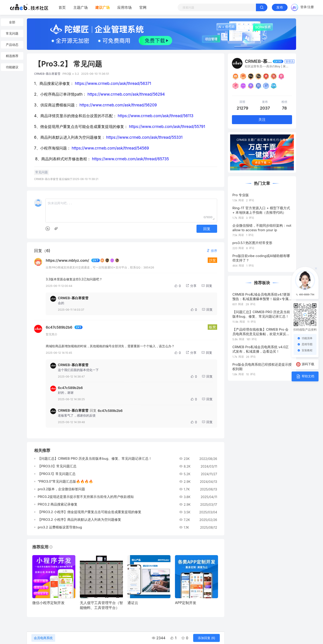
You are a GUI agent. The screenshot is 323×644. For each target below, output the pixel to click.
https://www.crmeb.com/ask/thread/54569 (110, 148)
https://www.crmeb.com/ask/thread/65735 (130, 159)
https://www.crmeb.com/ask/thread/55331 (144, 137)
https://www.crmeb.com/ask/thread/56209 (118, 105)
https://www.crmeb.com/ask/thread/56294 (126, 94)
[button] (212, 251)
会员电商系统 (43, 638)
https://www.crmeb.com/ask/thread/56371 (113, 84)
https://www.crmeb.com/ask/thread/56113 (156, 116)
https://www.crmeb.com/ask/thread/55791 (167, 127)
